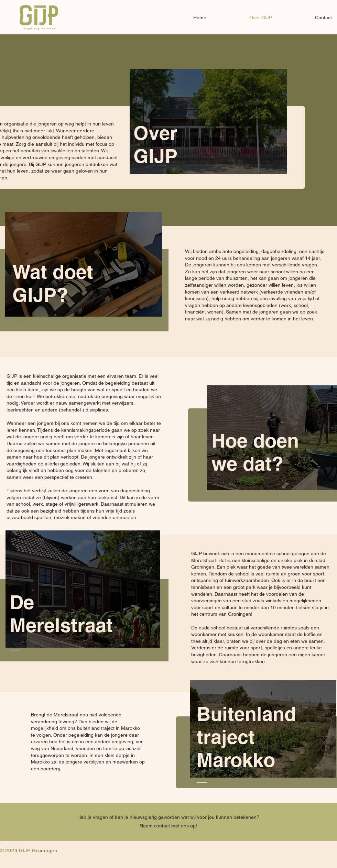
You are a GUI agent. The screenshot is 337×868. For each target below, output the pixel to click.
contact (162, 826)
